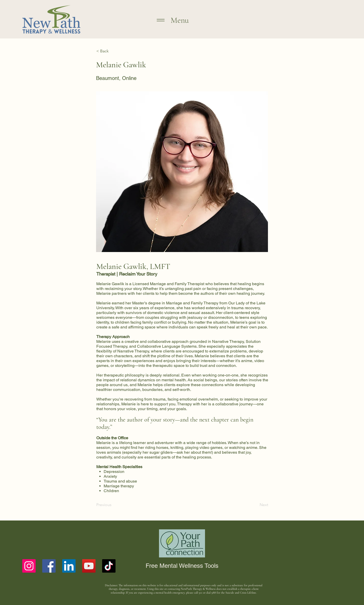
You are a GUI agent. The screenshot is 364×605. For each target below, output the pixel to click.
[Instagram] (29, 566)
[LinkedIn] (69, 566)
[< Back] (113, 51)
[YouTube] (89, 566)
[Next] (256, 505)
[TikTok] (109, 566)
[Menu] (158, 20)
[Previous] (113, 505)
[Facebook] (49, 566)
